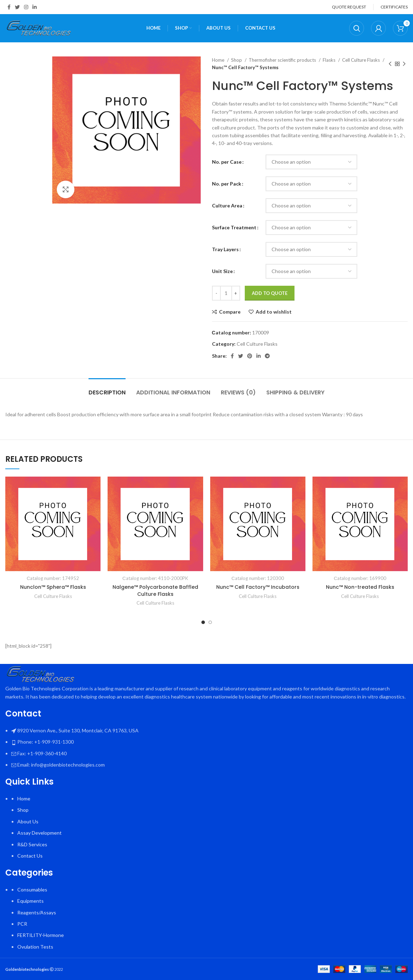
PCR (22, 924)
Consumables (32, 890)
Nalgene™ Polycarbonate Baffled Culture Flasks (155, 591)
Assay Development (40, 833)
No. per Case (227, 162)
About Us (28, 821)
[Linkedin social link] (35, 7)
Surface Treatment (234, 227)
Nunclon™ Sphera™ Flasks (53, 587)
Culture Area (227, 205)
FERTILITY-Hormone (41, 935)
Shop (237, 60)
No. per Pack (227, 184)
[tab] (107, 389)
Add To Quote (270, 293)
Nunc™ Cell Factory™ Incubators (258, 587)
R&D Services (32, 844)
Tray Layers (225, 249)
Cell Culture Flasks (362, 60)
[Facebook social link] (9, 7)
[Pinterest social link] (250, 356)
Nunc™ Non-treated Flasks (360, 587)
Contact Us (30, 856)
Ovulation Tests (35, 947)
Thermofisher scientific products (283, 60)
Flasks (330, 60)
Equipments (31, 901)
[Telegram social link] (267, 356)
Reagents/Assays (37, 912)
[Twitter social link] (17, 7)
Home (219, 60)
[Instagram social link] (26, 7)
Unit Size (222, 271)
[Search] (357, 28)
